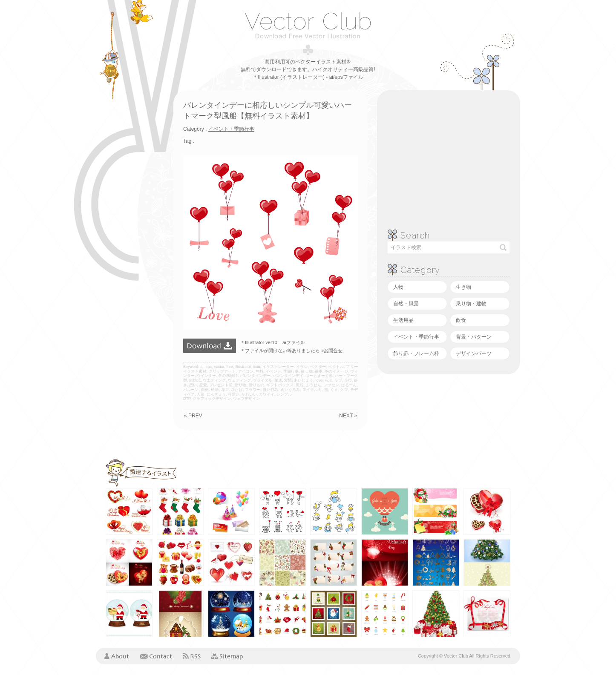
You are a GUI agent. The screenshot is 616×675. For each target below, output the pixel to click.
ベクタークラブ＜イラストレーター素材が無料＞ (308, 25)
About (117, 656)
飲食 (461, 320)
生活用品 (403, 320)
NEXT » (348, 416)
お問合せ (333, 350)
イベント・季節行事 (416, 337)
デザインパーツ (474, 353)
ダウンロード (210, 346)
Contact (156, 656)
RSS (192, 656)
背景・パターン (474, 337)
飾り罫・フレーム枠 (416, 353)
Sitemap (227, 656)
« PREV (193, 416)
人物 (398, 287)
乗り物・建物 (471, 304)
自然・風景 (406, 304)
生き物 (463, 287)
